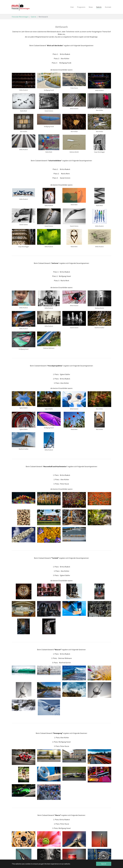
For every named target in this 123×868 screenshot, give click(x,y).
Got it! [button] (104, 864)
